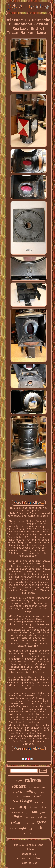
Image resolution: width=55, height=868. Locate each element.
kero (37, 802)
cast (43, 788)
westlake (18, 792)
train (34, 807)
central (25, 823)
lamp (22, 807)
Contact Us (29, 854)
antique (41, 828)
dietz (19, 781)
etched (13, 829)
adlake (16, 817)
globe (41, 822)
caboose (27, 796)
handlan (12, 808)
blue (19, 796)
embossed (18, 812)
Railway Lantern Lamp (29, 845)
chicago (43, 817)
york (32, 823)
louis (33, 817)
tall (30, 829)
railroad (33, 780)
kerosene (34, 787)
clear (43, 802)
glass (28, 813)
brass (42, 793)
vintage (22, 801)
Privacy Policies (29, 859)
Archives (29, 850)
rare (35, 812)
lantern (19, 786)
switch (16, 822)
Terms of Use (29, 863)
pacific (43, 813)
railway (31, 792)
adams (44, 807)
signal (29, 833)
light (23, 828)
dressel (37, 796)
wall (26, 818)
